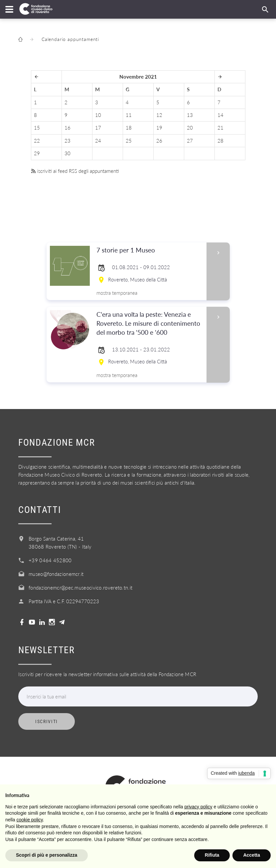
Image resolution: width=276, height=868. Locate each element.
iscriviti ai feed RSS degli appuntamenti (75, 171)
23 (68, 141)
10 (98, 115)
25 (129, 141)
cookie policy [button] (29, 820)
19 (159, 128)
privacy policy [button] (199, 807)
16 (68, 128)
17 (98, 128)
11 (129, 115)
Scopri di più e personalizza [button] (47, 855)
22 (37, 141)
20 (190, 128)
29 (37, 153)
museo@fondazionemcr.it (56, 574)
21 (220, 128)
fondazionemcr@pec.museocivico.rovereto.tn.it (80, 588)
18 (129, 128)
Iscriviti (47, 721)
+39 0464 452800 (50, 560)
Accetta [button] (252, 855)
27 (190, 141)
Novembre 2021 (138, 77)
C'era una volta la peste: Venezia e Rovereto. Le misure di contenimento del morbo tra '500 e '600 (149, 324)
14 (220, 115)
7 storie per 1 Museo (149, 250)
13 (190, 115)
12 (159, 115)
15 (37, 128)
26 (159, 141)
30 (68, 153)
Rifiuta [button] (212, 855)
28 (220, 141)
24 (98, 141)
